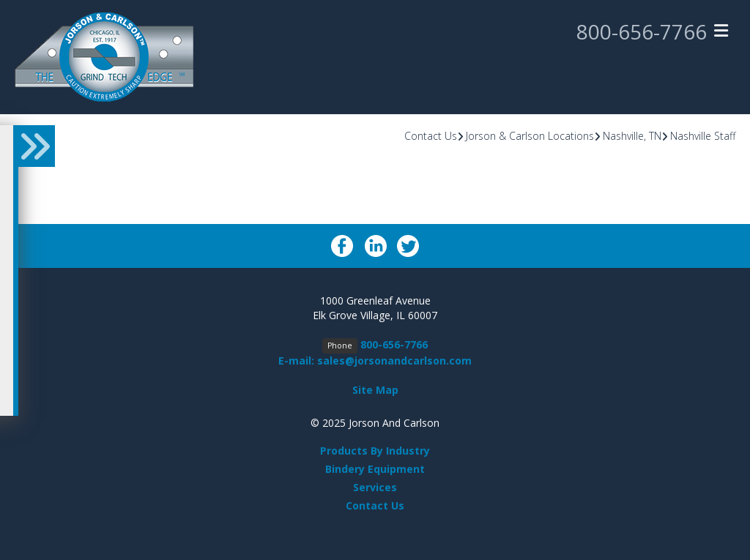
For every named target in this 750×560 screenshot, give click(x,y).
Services (375, 487)
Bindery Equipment (375, 469)
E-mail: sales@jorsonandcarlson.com (375, 361)
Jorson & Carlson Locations (530, 136)
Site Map (375, 390)
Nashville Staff (703, 136)
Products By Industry (375, 451)
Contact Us (431, 136)
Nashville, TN (632, 136)
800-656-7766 (642, 31)
